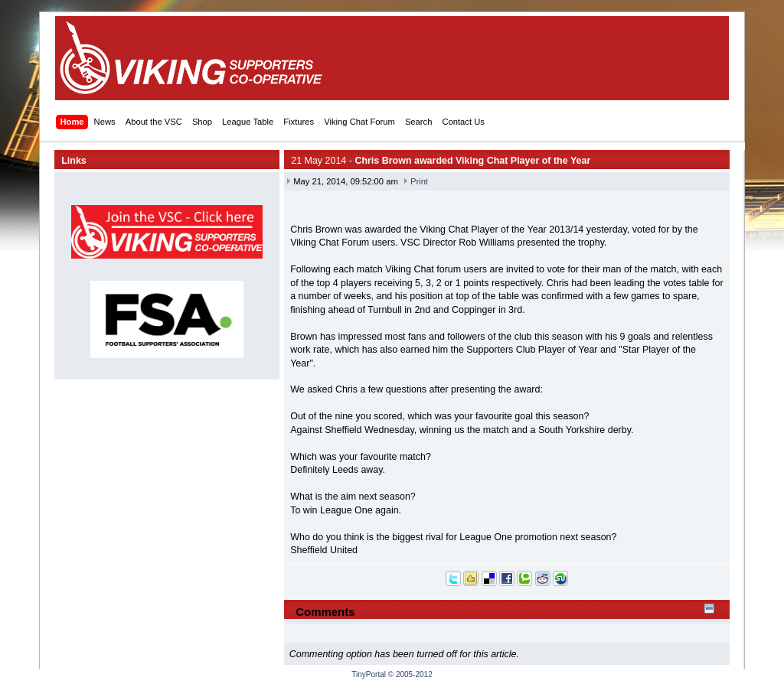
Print (419, 181)
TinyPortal (369, 674)
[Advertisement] (443, 58)
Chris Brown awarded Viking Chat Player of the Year (472, 161)
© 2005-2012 (410, 674)
